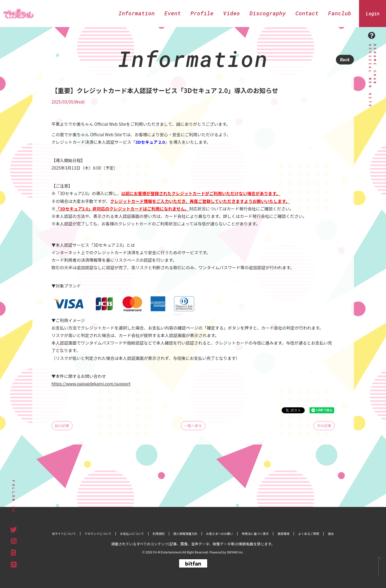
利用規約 (159, 534)
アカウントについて (98, 534)
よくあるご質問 (309, 534)
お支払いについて (132, 534)
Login (373, 13)
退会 (331, 534)
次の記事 (324, 425)
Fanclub (340, 13)
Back (345, 60)
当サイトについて (64, 534)
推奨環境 (283, 534)
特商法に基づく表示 (255, 534)
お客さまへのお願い (220, 534)
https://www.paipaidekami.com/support (91, 384)
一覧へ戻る (193, 425)
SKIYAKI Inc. (235, 552)
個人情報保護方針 (185, 534)
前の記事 (62, 425)
